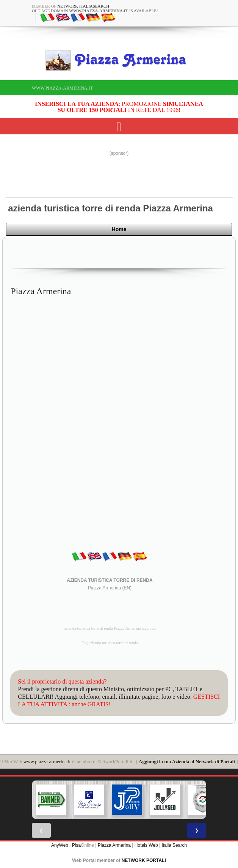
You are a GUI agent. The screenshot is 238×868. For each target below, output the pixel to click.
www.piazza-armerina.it (62, 88)
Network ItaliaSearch (83, 6)
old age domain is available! (95, 11)
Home (209, 230)
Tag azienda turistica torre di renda (110, 642)
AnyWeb (60, 844)
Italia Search (174, 844)
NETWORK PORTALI (144, 860)
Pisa (76, 844)
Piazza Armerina (114, 844)
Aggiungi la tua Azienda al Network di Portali (187, 761)
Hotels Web (146, 844)
